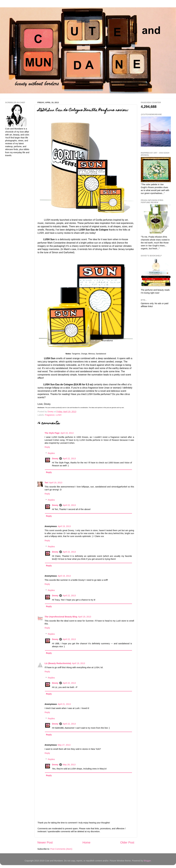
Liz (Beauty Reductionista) (58, 663)
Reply (47, 447)
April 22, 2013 (69, 459)
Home (87, 842)
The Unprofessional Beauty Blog (61, 617)
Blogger (147, 861)
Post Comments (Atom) (61, 849)
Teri (46, 483)
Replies (51, 453)
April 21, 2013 (64, 704)
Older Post (127, 842)
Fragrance (50, 415)
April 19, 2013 (67, 433)
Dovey (55, 459)
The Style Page (52, 433)
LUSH (59, 415)
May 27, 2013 (64, 745)
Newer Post (45, 842)
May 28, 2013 (69, 765)
